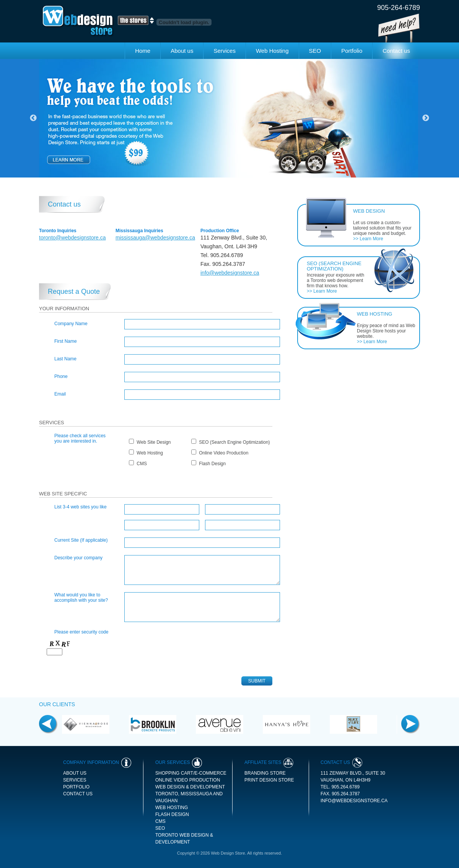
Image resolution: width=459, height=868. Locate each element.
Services (225, 51)
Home (143, 51)
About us (182, 51)
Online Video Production (188, 780)
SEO (315, 51)
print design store (269, 780)
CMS (160, 821)
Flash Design (172, 814)
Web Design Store (78, 21)
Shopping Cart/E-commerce (191, 773)
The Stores (136, 20)
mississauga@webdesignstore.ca (155, 238)
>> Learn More (368, 239)
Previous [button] (33, 118)
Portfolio (352, 51)
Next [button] (426, 118)
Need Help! (399, 28)
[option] (229, 118)
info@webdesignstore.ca (230, 273)
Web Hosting (272, 51)
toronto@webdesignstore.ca (72, 238)
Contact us (396, 51)
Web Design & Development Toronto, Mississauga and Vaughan (190, 794)
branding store (265, 773)
